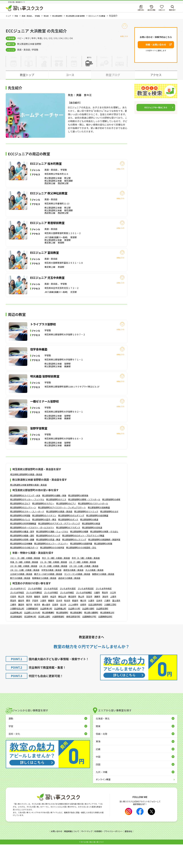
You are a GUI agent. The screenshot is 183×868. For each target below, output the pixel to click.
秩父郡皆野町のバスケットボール (93, 527)
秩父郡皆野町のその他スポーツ (24, 571)
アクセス (156, 75)
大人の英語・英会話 (94, 594)
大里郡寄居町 (58, 640)
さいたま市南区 (51, 616)
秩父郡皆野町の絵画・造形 (22, 559)
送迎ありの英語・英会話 (69, 602)
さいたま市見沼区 (86, 612)
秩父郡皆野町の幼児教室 (97, 539)
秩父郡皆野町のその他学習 (52, 571)
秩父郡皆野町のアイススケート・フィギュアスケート (62, 531)
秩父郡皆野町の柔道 (89, 543)
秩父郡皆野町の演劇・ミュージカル (52, 555)
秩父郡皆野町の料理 (103, 567)
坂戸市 (29, 628)
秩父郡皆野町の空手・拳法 (44, 543)
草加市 (13, 624)
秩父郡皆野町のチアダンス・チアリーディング (59, 547)
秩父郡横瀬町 (48, 636)
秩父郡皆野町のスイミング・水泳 (25, 519)
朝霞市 (51, 624)
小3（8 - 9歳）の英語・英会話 (24, 590)
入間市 (43, 624)
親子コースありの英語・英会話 (48, 598)
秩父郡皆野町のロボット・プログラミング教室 (83, 559)
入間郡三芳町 (110, 628)
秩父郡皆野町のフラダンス (68, 551)
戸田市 (35, 624)
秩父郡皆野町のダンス (68, 543)
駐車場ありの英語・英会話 (44, 602)
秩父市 (21, 620)
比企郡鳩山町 (16, 636)
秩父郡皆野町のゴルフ (20, 527)
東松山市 (62, 620)
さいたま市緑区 (67, 616)
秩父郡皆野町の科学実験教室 (23, 547)
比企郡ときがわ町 (32, 636)
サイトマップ (86, 855)
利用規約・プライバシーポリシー (110, 855)
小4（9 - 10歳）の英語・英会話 (53, 590)
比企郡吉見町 (102, 632)
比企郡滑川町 (46, 632)
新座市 (75, 624)
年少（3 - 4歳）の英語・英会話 (56, 582)
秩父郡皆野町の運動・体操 (54, 519)
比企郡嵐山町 (60, 632)
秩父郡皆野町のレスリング (74, 563)
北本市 (99, 624)
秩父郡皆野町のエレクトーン (23, 531)
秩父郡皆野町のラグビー (43, 527)
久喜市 (91, 624)
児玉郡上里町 (44, 640)
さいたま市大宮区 (68, 612)
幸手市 (37, 628)
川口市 (113, 616)
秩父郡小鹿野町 (91, 636)
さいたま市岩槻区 (84, 616)
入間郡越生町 (32, 632)
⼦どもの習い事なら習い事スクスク (92, 865)
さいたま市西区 (35, 612)
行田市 (13, 620)
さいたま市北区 (51, 612)
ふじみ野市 (73, 628)
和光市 (67, 624)
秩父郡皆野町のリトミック (86, 535)
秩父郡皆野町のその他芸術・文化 (81, 571)
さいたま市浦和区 (34, 616)
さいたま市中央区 (104, 612)
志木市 (59, 624)
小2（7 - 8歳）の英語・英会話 (82, 586)
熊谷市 (105, 616)
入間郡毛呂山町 (17, 632)
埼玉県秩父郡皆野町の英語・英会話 (26, 498)
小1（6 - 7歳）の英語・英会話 (53, 586)
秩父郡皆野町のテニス (56, 523)
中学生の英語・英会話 (51, 594)
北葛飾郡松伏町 (105, 640)
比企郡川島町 (88, 632)
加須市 (45, 620)
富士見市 (116, 624)
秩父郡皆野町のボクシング (48, 559)
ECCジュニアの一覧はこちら (156, 107)
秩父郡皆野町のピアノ (66, 527)
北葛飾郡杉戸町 (89, 640)
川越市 (97, 616)
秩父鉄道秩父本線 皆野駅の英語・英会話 (28, 509)
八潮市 (107, 624)
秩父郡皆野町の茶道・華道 (48, 563)
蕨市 (28, 624)
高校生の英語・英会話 (73, 594)
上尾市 (113, 620)
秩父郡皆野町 (62, 636)
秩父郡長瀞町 (76, 636)
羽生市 (89, 620)
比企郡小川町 (74, 632)
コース (70, 75)
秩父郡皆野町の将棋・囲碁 (22, 563)
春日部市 (72, 620)
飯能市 (37, 620)
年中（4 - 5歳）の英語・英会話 (86, 582)
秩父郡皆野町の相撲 (79, 555)
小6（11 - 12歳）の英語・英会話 (25, 594)
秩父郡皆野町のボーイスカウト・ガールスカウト (32, 551)
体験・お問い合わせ (156, 45)
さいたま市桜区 (17, 616)
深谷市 (105, 620)
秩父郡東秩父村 (107, 636)
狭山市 (81, 620)
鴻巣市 (97, 620)
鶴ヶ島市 (46, 628)
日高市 (55, 628)
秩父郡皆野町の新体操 (78, 519)
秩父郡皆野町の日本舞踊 (21, 567)
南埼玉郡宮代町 (73, 640)
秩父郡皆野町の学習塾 (20, 539)
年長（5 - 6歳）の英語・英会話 (24, 586)
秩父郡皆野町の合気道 (92, 551)
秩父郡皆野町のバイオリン (44, 539)
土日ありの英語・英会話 (21, 598)
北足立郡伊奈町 (95, 628)
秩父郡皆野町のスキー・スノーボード (27, 535)
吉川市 (63, 628)
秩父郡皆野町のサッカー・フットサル (27, 523)
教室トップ (27, 75)
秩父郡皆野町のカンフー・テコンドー (51, 567)
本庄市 (53, 620)
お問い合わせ (54, 855)
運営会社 (131, 855)
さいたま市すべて (18, 612)
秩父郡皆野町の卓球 (111, 523)
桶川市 (83, 624)
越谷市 (21, 624)
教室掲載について (70, 855)
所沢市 (29, 620)
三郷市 (13, 628)
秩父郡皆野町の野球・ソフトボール (84, 523)
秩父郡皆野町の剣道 (91, 547)
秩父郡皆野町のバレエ (20, 543)
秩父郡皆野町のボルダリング (71, 539)
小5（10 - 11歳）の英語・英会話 (84, 590)
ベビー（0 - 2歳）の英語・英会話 (25, 582)
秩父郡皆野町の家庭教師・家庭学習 (104, 563)
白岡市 (83, 628)
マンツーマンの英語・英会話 (77, 598)
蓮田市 (21, 628)
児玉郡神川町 (30, 640)
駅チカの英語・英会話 (20, 602)
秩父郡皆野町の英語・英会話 (59, 535)
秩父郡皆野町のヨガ (109, 535)
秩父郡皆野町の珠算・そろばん (104, 555)
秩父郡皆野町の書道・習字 (22, 555)
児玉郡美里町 (16, 640)
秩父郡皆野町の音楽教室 (99, 531)
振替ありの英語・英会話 (103, 598)
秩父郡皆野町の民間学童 (81, 567)
